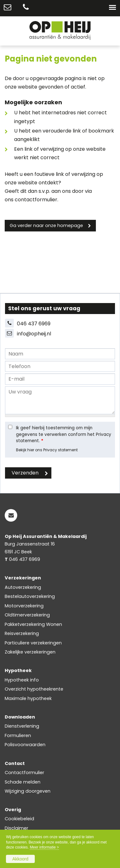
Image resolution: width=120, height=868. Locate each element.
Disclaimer (16, 828)
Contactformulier (24, 773)
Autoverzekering (23, 587)
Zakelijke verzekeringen (30, 652)
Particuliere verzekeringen (33, 643)
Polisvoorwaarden (25, 745)
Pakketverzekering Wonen (33, 624)
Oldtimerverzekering (27, 615)
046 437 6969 (34, 324)
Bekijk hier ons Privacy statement (47, 450)
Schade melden (23, 782)
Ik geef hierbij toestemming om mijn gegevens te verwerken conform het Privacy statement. (64, 434)
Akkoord (20, 859)
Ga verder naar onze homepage (46, 225)
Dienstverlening (22, 726)
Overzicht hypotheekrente (34, 689)
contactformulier (36, 200)
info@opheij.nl (34, 334)
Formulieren (18, 735)
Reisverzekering (22, 633)
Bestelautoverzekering (30, 596)
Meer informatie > (44, 847)
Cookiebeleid (19, 819)
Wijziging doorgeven (28, 791)
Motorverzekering (24, 606)
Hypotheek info (22, 680)
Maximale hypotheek (28, 698)
